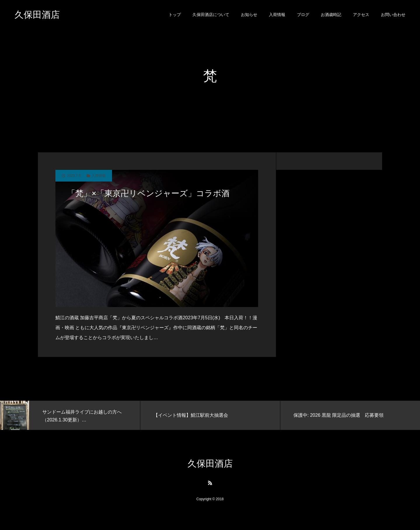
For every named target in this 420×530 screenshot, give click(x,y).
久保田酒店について (211, 15)
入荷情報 (277, 15)
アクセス (361, 15)
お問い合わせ (393, 15)
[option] (70, 415)
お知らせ (249, 15)
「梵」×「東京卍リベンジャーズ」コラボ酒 (148, 193)
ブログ (303, 15)
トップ (175, 15)
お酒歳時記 (331, 15)
